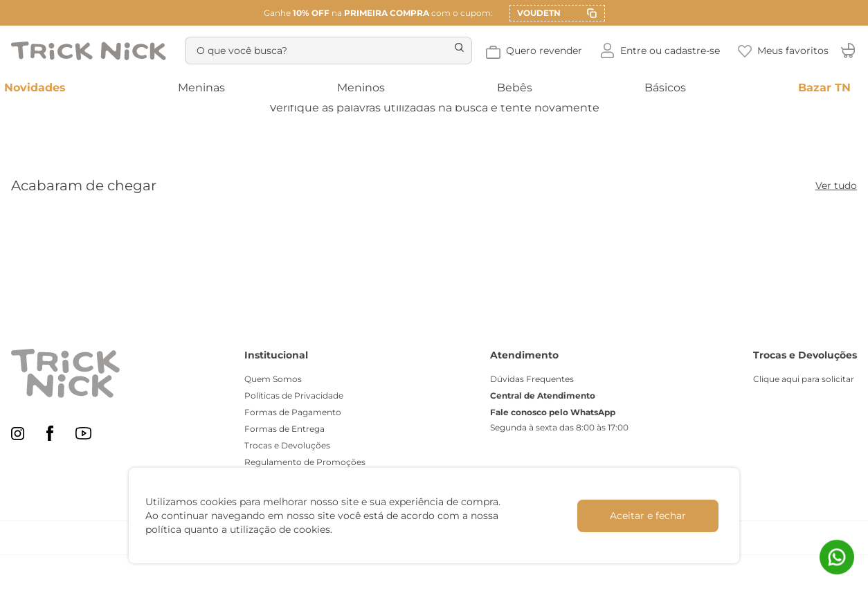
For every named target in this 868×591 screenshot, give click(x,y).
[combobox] (341, 51)
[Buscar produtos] (481, 51)
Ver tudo (836, 185)
